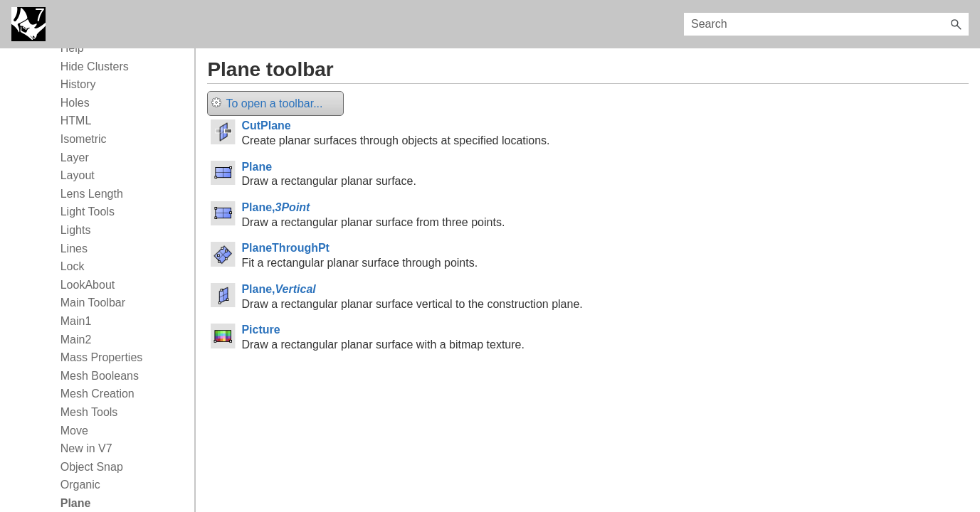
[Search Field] (826, 24)
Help (72, 48)
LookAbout (88, 285)
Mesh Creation (98, 394)
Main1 (76, 321)
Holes (75, 103)
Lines (74, 249)
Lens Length (92, 194)
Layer (75, 158)
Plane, (275, 207)
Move (74, 431)
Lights (76, 230)
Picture (260, 330)
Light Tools (88, 212)
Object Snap (92, 467)
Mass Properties (102, 357)
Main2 (76, 340)
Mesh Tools (89, 412)
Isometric (84, 139)
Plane (257, 167)
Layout (78, 175)
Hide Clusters (95, 66)
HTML (76, 121)
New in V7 (86, 448)
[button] (956, 24)
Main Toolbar (93, 303)
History (78, 84)
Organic (80, 485)
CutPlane (266, 126)
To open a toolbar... (267, 103)
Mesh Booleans (100, 376)
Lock (73, 266)
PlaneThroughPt (285, 248)
